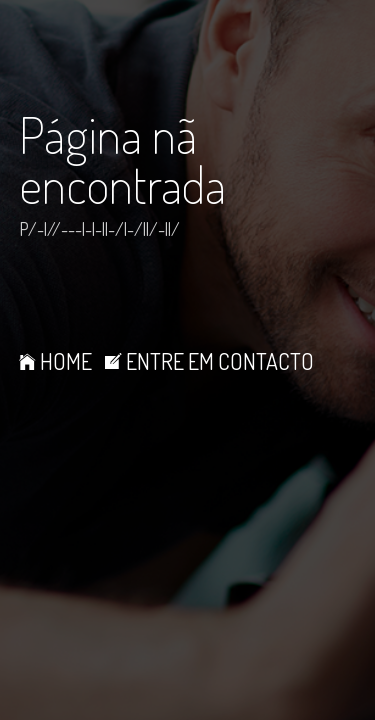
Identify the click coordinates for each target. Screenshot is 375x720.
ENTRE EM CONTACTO (209, 361)
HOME (55, 361)
